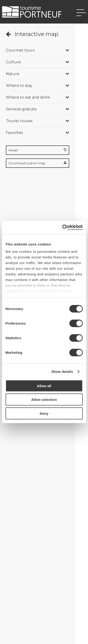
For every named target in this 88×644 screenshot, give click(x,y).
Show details (62, 372)
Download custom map (38, 163)
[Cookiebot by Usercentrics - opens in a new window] (63, 228)
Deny (44, 413)
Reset (38, 150)
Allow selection (44, 400)
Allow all (44, 386)
